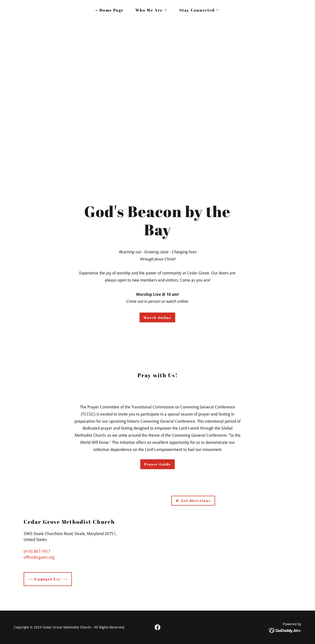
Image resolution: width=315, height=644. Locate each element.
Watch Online (157, 318)
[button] (150, 10)
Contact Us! (48, 579)
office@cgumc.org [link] (39, 557)
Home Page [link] (111, 10)
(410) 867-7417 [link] (37, 551)
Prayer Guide (157, 464)
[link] (157, 627)
